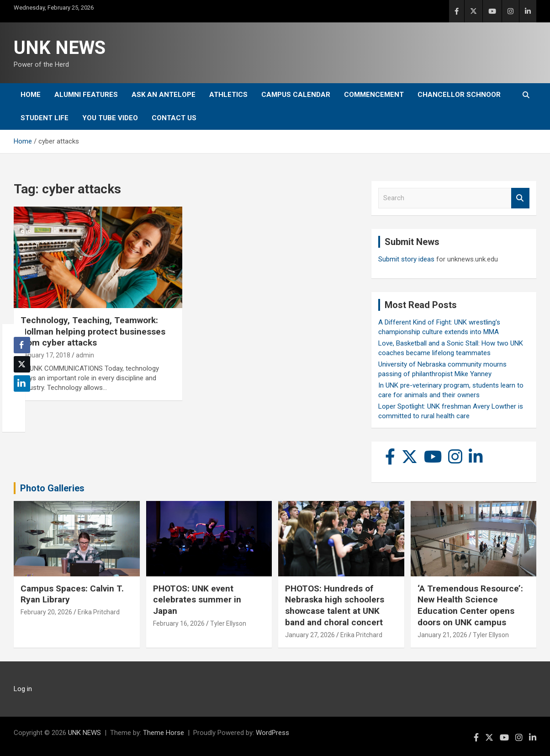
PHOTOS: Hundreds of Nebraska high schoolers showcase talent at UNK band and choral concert (335, 605)
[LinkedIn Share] (22, 383)
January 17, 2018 (45, 355)
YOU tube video (110, 118)
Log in (23, 689)
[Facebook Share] (22, 345)
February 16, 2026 (179, 623)
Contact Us (174, 118)
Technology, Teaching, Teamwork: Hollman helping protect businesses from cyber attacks (93, 331)
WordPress (272, 733)
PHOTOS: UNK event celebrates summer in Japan (197, 600)
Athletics (228, 95)
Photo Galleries (52, 488)
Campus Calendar (296, 95)
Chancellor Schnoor (459, 95)
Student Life (45, 118)
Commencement (374, 95)
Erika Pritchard (99, 612)
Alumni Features (86, 95)
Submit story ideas (406, 259)
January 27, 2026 (310, 635)
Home (31, 95)
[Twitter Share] (22, 364)
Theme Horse (164, 733)
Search (520, 198)
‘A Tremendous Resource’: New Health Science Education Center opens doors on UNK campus (470, 605)
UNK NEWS (60, 48)
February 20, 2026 (46, 612)
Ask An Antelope (164, 95)
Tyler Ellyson (228, 623)
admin (85, 355)
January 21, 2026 (442, 635)
